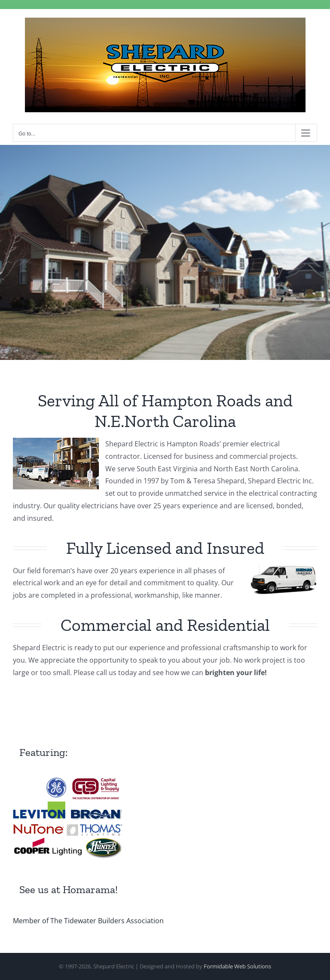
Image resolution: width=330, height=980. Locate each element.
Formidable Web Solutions (237, 966)
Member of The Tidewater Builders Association (88, 921)
